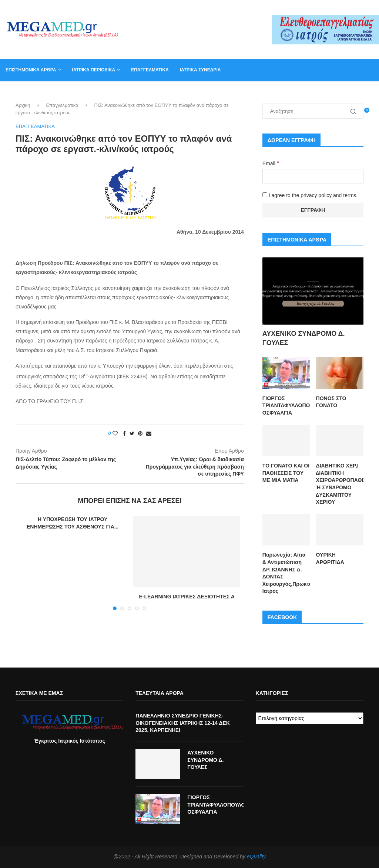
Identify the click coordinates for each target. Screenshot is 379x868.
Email (271, 163)
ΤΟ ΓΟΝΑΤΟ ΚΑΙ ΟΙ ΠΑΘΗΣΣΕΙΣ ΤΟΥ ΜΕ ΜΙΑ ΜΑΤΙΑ (286, 473)
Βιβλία (310, 92)
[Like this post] (115, 434)
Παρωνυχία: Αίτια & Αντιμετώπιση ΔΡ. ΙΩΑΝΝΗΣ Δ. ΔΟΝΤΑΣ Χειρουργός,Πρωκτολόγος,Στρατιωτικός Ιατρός (286, 573)
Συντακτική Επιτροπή (196, 92)
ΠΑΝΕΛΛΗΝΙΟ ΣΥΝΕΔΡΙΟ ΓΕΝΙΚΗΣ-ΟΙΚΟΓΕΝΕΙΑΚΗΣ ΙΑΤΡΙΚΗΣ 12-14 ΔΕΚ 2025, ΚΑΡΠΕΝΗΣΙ (183, 723)
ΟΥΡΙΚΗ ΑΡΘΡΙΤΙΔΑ (330, 558)
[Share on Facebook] (124, 434)
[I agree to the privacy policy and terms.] (265, 195)
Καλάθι (283, 92)
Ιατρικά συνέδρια (200, 70)
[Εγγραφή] (313, 210)
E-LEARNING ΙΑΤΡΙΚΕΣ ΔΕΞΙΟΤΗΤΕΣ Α (187, 597)
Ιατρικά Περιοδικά (94, 70)
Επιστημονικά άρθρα (31, 70)
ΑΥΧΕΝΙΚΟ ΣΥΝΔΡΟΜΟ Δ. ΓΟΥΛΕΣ (304, 338)
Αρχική (23, 106)
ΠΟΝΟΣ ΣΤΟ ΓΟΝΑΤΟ (331, 402)
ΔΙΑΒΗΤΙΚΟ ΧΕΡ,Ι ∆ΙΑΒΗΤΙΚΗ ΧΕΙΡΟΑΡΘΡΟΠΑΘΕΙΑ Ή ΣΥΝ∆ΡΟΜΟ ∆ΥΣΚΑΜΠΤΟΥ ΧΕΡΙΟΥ (340, 484)
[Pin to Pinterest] (140, 434)
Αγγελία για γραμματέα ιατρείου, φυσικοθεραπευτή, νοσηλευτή (82, 92)
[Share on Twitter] (132, 434)
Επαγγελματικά (150, 70)
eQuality (256, 857)
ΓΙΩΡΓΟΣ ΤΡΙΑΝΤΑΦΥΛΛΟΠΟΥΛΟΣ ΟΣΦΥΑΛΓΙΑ (286, 406)
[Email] (313, 176)
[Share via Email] (149, 434)
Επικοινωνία (248, 92)
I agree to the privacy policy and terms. (310, 195)
